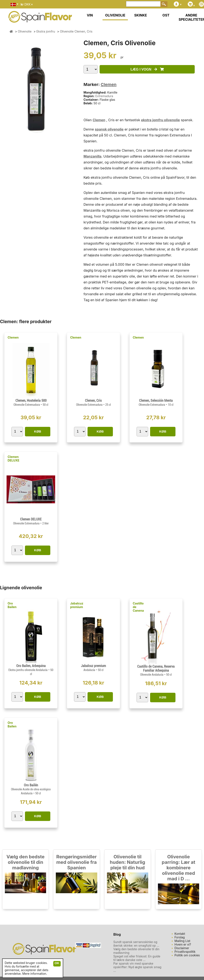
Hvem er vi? (183, 944)
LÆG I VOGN (147, 69)
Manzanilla (92, 156)
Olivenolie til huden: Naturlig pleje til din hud (128, 862)
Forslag (180, 937)
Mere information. (35, 974)
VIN (90, 15)
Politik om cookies (187, 955)
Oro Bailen (12, 605)
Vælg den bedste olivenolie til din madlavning (26, 862)
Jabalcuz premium (77, 605)
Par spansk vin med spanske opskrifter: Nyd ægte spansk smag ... (137, 967)
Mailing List (182, 941)
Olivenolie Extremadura (27, 405)
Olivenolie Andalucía (152, 675)
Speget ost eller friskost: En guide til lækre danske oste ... (137, 958)
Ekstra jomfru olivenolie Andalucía (28, 670)
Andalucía (90, 670)
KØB (38, 431)
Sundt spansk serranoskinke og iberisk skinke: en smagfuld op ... (136, 944)
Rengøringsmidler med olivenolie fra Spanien (76, 862)
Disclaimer (182, 948)
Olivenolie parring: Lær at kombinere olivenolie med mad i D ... (179, 868)
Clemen (109, 84)
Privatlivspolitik (185, 952)
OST (166, 15)
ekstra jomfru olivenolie (160, 120)
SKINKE (141, 15)
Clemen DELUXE (14, 459)
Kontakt (180, 934)
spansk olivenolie (109, 129)
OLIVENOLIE (115, 15)
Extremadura (104, 96)
